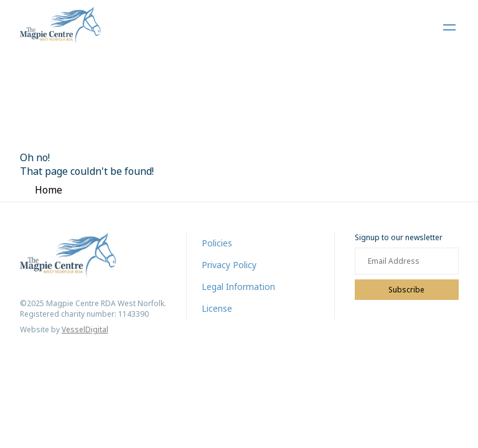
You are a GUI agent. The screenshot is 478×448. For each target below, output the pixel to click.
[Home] (60, 27)
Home (49, 190)
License (217, 308)
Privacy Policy (229, 265)
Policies (217, 243)
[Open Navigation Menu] (449, 27)
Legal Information (238, 287)
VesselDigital (85, 329)
